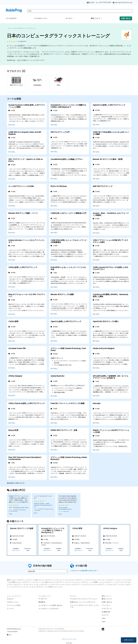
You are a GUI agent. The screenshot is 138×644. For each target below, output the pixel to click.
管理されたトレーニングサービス (83, 602)
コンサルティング (40, 18)
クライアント (107, 609)
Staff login (69, 643)
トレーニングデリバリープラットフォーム (84, 606)
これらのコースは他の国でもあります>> (84, 571)
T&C (104, 622)
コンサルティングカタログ (49, 609)
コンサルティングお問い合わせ (50, 605)
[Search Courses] (80, 11)
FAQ (104, 618)
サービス (69, 18)
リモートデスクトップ (58, 54)
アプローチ (43, 599)
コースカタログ (11, 18)
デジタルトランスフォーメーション (84, 599)
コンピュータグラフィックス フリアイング (24, 28)
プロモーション (13, 602)
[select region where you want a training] (48, 571)
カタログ (10, 599)
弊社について (96, 18)
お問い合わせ (129, 640)
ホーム (9, 28)
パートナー (106, 605)
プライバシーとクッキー (69, 639)
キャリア (105, 615)
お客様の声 (106, 612)
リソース (10, 609)
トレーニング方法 (14, 605)
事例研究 (42, 602)
